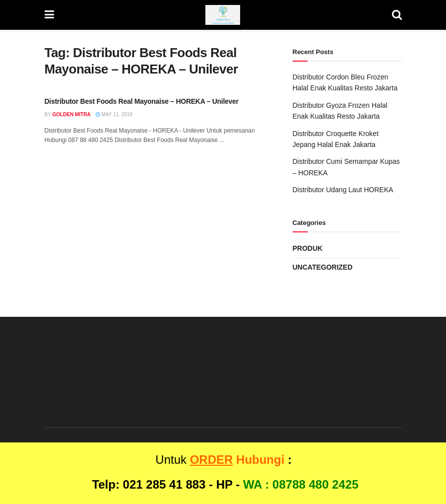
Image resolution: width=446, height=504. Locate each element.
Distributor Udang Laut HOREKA (343, 190)
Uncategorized (323, 267)
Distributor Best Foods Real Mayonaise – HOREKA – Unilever (142, 101)
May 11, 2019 (114, 114)
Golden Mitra (71, 114)
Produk (308, 248)
